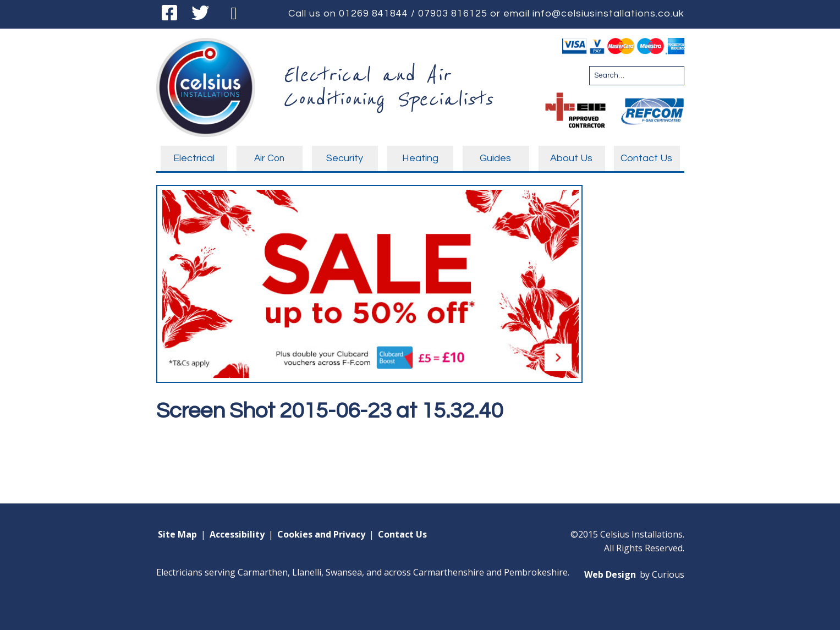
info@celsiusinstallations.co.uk (608, 13)
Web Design (610, 574)
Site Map (177, 534)
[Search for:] (637, 76)
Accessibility (237, 534)
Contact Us (402, 534)
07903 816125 (453, 13)
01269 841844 (374, 13)
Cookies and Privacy (321, 534)
